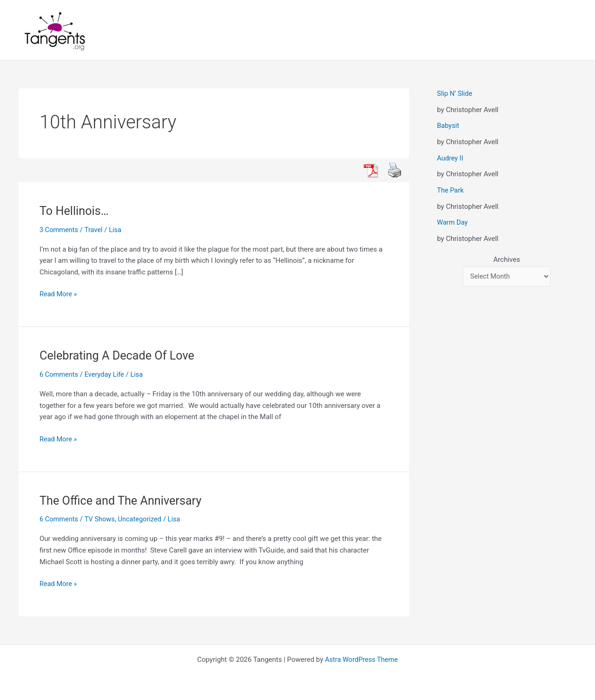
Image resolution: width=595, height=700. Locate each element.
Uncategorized (142, 519)
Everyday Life (106, 374)
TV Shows (101, 519)
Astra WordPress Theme (362, 659)
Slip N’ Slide (455, 93)
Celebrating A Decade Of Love (119, 355)
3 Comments (59, 230)
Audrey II (450, 158)
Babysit (448, 126)
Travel (95, 230)
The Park (451, 190)
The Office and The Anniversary (123, 500)
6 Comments (59, 374)
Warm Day (453, 222)
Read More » (59, 294)
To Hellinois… (75, 211)
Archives (506, 259)
